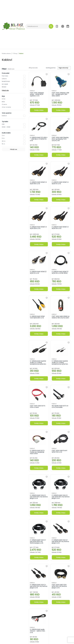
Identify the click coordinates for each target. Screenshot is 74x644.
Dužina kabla (6, 133)
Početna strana (6, 54)
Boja (3, 96)
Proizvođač (6, 73)
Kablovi (21, 54)
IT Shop (15, 54)
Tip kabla (5, 122)
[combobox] (64, 68)
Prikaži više (5, 90)
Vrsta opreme (7, 113)
